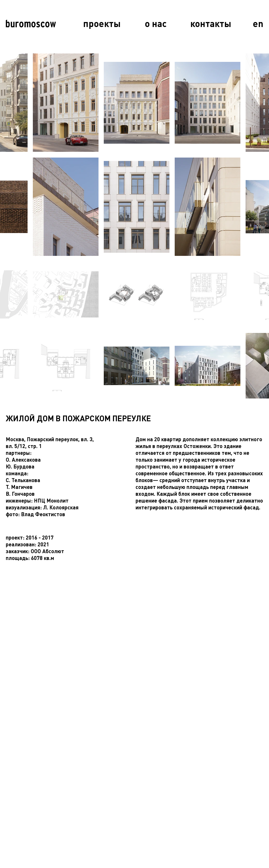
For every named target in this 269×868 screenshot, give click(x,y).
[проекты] (102, 23)
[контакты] (211, 23)
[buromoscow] (30, 23)
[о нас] (156, 23)
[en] (258, 23)
